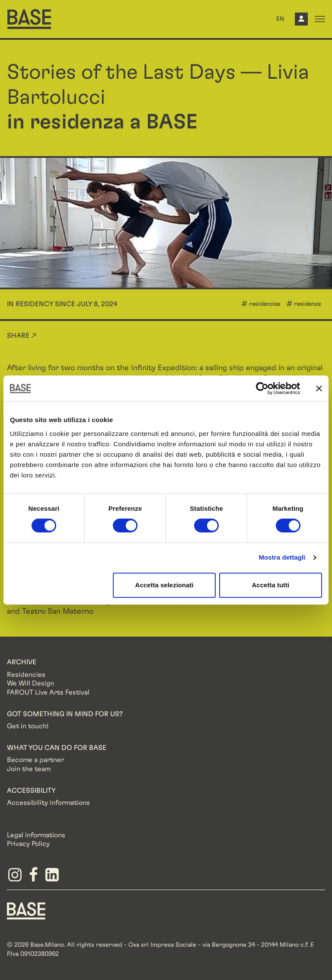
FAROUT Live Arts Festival (48, 692)
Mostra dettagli (282, 557)
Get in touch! (28, 726)
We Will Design (30, 683)
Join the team (29, 769)
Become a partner (35, 760)
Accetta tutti (271, 585)
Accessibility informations (48, 803)
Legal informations (36, 835)
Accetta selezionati (164, 585)
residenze (307, 304)
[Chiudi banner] (319, 388)
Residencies (26, 675)
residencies (265, 304)
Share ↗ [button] (22, 336)
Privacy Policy (28, 844)
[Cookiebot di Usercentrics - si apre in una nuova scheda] (262, 388)
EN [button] (280, 19)
